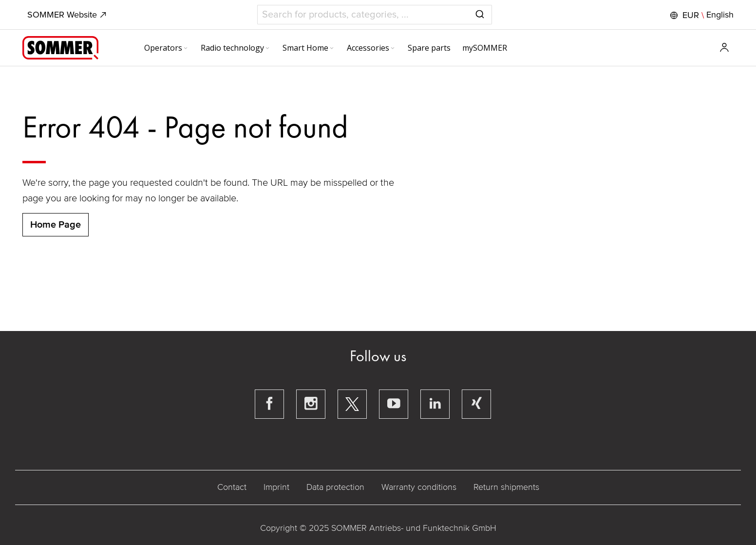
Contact (232, 487)
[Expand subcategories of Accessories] (393, 49)
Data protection (335, 487)
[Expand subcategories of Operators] (186, 49)
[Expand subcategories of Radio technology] (267, 49)
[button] (701, 15)
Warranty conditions (419, 487)
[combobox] (375, 15)
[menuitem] (167, 48)
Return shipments (506, 487)
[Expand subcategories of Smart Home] (332, 49)
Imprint (276, 487)
